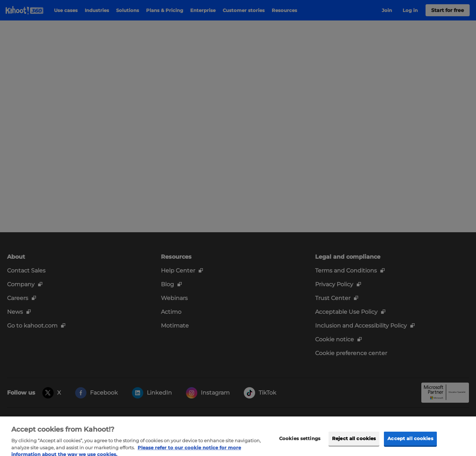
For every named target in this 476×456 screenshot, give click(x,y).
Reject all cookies (354, 443)
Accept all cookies (410, 443)
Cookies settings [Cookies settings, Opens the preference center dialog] (300, 443)
